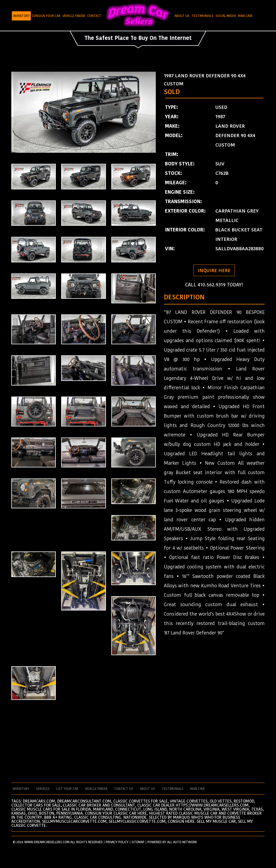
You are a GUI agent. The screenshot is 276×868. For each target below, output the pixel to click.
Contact (94, 16)
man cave (198, 789)
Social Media (226, 16)
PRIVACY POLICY (117, 842)
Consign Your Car (46, 16)
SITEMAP (138, 842)
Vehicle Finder (74, 16)
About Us (182, 16)
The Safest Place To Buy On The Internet (138, 38)
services (43, 789)
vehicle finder (96, 789)
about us (147, 789)
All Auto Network (182, 842)
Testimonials (203, 16)
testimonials (173, 789)
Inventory (21, 16)
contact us (124, 789)
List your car (67, 789)
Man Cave (245, 16)
